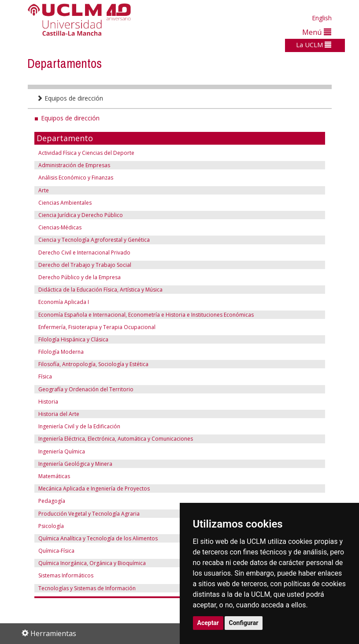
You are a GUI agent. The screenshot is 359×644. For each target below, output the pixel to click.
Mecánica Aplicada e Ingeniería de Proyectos (94, 489)
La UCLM (314, 45)
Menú (317, 32)
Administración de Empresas (74, 165)
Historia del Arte (59, 414)
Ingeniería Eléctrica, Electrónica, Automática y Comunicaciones (116, 439)
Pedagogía (52, 501)
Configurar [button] (244, 623)
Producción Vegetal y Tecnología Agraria (89, 514)
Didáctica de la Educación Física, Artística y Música (100, 290)
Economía (51, 302)
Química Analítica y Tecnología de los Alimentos (98, 538)
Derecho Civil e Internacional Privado (84, 253)
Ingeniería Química (62, 451)
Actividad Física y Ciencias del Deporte (86, 153)
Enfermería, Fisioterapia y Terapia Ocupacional (97, 327)
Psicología (51, 526)
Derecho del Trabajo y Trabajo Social (85, 265)
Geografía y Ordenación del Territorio (86, 389)
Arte (44, 190)
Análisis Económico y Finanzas (76, 178)
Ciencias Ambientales (65, 203)
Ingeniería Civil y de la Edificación (79, 426)
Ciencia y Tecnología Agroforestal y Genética (94, 240)
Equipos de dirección (70, 98)
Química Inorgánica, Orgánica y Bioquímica (92, 563)
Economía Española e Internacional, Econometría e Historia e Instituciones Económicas (146, 315)
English (322, 18)
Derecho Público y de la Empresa (79, 277)
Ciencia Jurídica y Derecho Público (81, 215)
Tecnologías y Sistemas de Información (87, 588)
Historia (48, 402)
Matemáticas (54, 476)
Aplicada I (76, 302)
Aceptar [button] (208, 623)
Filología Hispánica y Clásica (73, 339)
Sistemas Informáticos (66, 575)
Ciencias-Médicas (60, 227)
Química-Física (56, 551)
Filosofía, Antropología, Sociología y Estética (93, 364)
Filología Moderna (61, 352)
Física (45, 376)
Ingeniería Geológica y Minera (75, 464)
